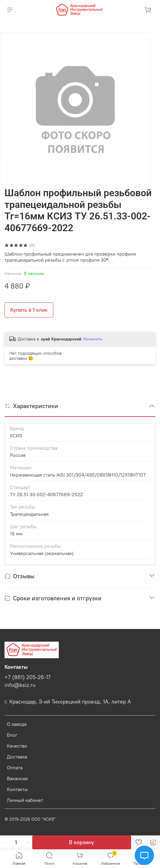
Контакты (17, 789)
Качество (17, 746)
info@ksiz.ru (20, 685)
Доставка (17, 757)
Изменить (93, 339)
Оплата (15, 767)
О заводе (17, 724)
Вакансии (17, 778)
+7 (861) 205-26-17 (28, 677)
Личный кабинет (25, 800)
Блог (12, 735)
